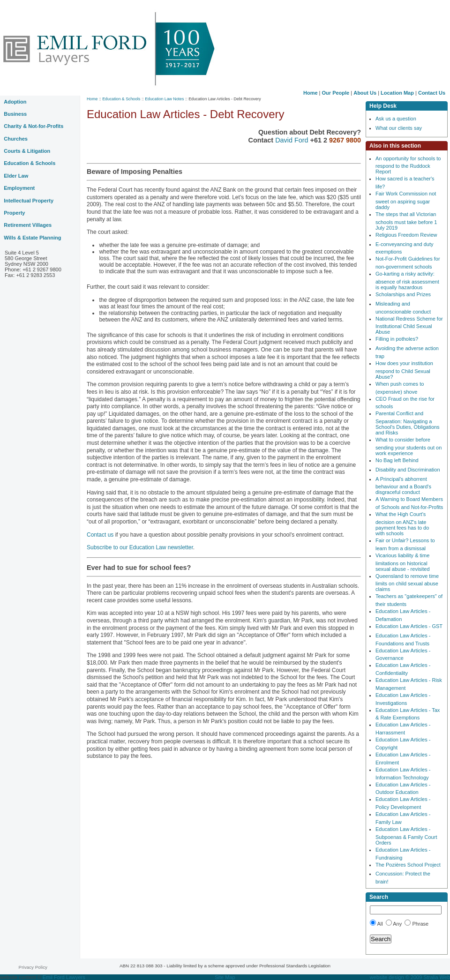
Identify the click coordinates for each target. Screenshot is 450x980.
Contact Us (432, 93)
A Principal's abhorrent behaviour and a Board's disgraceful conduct (403, 486)
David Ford (292, 140)
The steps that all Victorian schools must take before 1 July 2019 (406, 221)
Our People (336, 93)
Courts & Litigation (27, 151)
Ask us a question (396, 119)
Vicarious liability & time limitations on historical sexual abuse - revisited (403, 562)
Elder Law (16, 176)
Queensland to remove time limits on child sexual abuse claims (407, 583)
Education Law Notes (164, 99)
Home (311, 93)
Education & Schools (121, 99)
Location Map (397, 93)
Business (15, 114)
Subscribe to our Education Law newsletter (140, 547)
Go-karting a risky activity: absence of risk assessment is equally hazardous (407, 281)
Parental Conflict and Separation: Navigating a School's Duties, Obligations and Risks (408, 423)
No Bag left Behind (397, 460)
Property (14, 213)
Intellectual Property (29, 201)
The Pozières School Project (408, 865)
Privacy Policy (33, 967)
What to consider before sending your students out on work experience (409, 446)
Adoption (15, 102)
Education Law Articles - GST (409, 626)
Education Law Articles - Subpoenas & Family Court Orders (406, 836)
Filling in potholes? (397, 339)
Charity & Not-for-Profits (34, 126)
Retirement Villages (28, 225)
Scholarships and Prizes (403, 294)
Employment (19, 188)
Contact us (101, 535)
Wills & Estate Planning (32, 238)
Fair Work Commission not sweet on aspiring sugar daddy (406, 200)
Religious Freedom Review (406, 235)
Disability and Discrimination (408, 470)
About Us (365, 93)
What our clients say (399, 128)
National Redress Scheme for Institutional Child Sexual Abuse (409, 325)
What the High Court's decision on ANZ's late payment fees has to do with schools (402, 524)
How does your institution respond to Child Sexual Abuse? (404, 370)
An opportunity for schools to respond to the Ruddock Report (408, 165)
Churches (16, 139)
